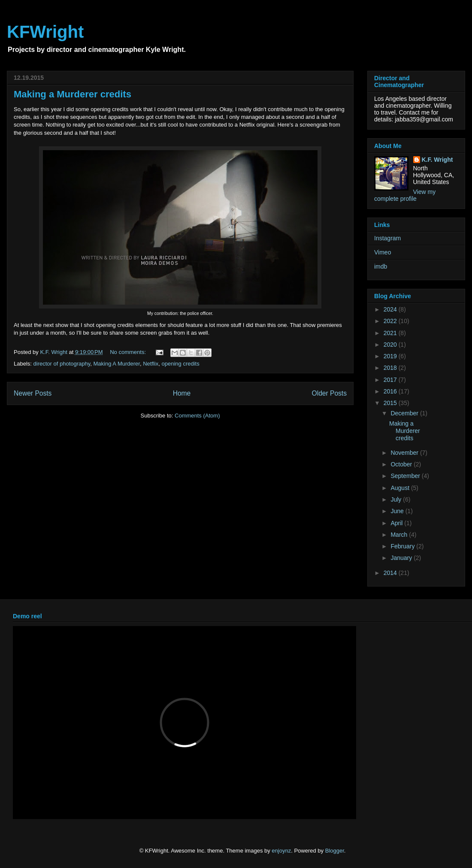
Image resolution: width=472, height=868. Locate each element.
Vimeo (383, 252)
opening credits (181, 364)
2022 (391, 321)
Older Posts (329, 393)
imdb (381, 266)
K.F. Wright (437, 160)
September (406, 476)
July (397, 499)
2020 (391, 345)
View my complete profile (405, 195)
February (403, 546)
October (402, 464)
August (401, 488)
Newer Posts (33, 393)
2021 (391, 333)
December (405, 413)
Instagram (387, 238)
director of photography (62, 364)
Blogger (335, 851)
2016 (391, 391)
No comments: (129, 352)
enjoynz (281, 851)
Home (182, 393)
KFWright (45, 32)
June (398, 511)
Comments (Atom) (197, 416)
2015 (391, 403)
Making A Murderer (117, 364)
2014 (391, 573)
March (400, 535)
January (402, 558)
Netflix (151, 364)
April (397, 523)
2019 (391, 356)
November (405, 453)
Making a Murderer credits (73, 94)
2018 (391, 368)
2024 (391, 309)
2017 (391, 380)
